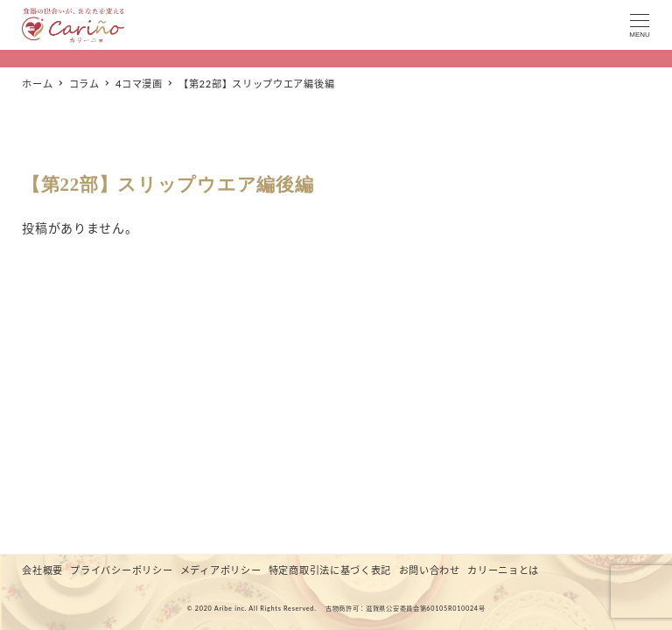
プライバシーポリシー (121, 570)
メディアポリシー (221, 570)
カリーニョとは (503, 570)
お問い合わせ (430, 570)
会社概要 (42, 570)
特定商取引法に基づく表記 (330, 570)
